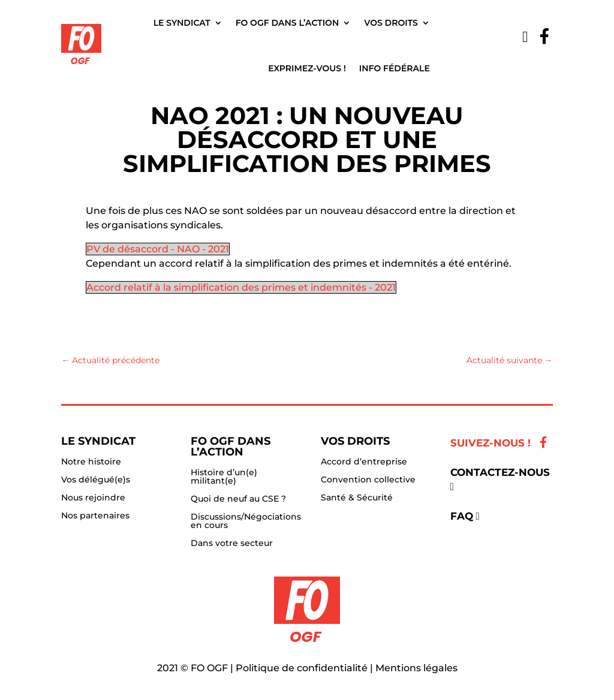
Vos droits (391, 23)
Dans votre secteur (232, 544)
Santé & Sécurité (357, 498)
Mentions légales (416, 668)
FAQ (462, 516)
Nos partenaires (95, 516)
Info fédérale (395, 68)
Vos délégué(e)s (96, 480)
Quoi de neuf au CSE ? (238, 499)
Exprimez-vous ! (307, 68)
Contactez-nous (500, 472)
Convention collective (368, 480)
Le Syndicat (182, 23)
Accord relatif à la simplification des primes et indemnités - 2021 (241, 287)
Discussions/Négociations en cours (246, 521)
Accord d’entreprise (364, 462)
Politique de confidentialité (302, 668)
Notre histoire (91, 462)
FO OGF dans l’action (288, 23)
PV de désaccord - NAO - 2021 (158, 249)
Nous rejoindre (93, 498)
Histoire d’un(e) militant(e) (224, 477)
